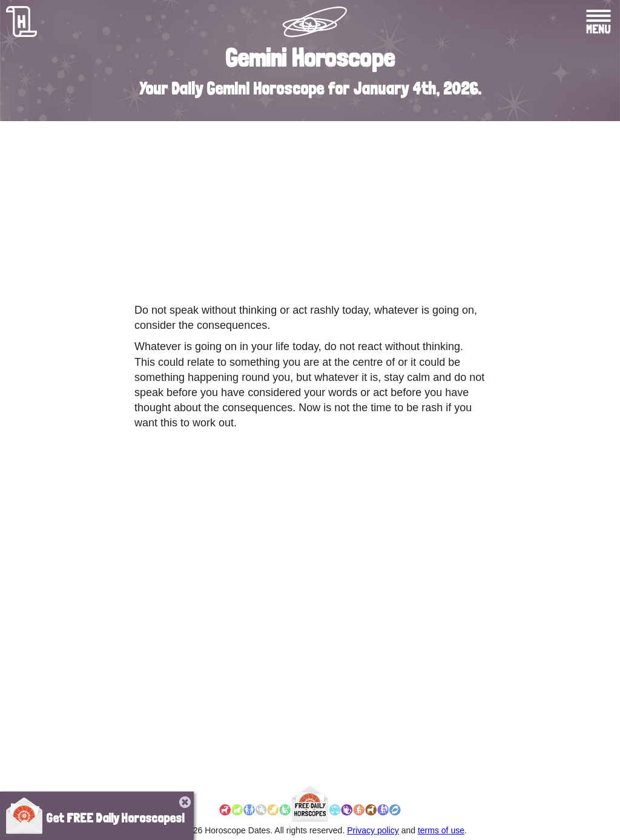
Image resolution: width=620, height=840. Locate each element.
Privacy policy (373, 830)
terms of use (441, 830)
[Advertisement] (310, 209)
